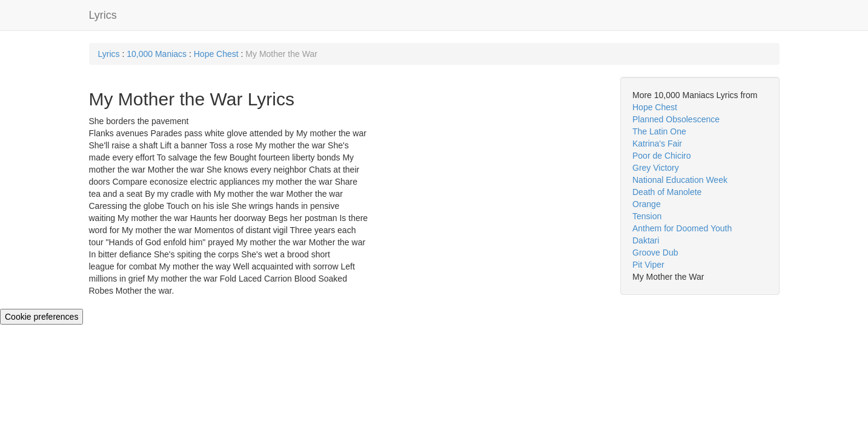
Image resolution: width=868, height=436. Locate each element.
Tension (647, 216)
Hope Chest (216, 54)
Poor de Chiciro (662, 156)
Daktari (646, 240)
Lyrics (103, 15)
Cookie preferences (41, 317)
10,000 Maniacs (157, 54)
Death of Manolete (667, 192)
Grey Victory (656, 168)
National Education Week (680, 180)
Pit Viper (648, 265)
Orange (647, 204)
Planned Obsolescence (676, 119)
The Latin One (659, 131)
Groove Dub (655, 253)
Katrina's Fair (657, 144)
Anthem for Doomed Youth (682, 228)
